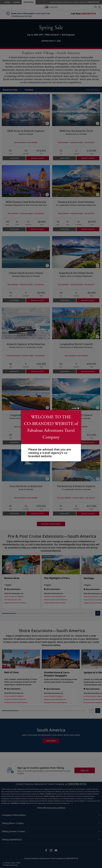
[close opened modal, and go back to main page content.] (75, 408)
